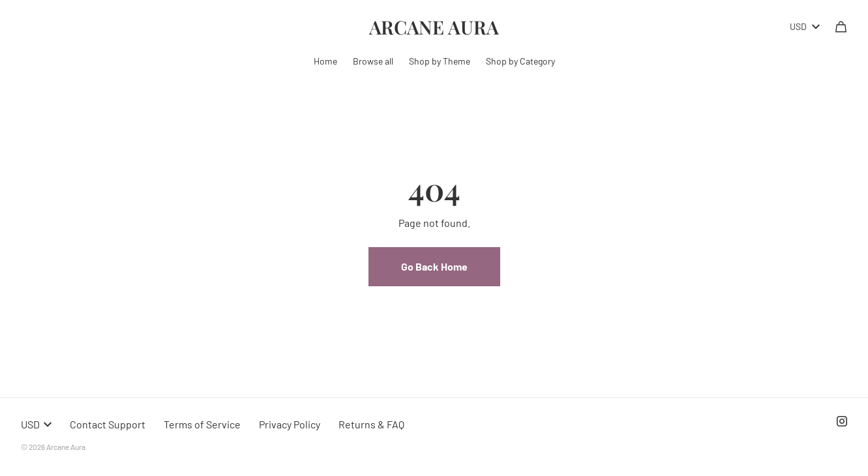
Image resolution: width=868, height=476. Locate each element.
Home (325, 61)
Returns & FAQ (371, 424)
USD (805, 26)
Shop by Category (520, 61)
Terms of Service (202, 424)
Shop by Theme (440, 61)
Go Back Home (434, 266)
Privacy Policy (290, 424)
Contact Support (108, 424)
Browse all (373, 61)
